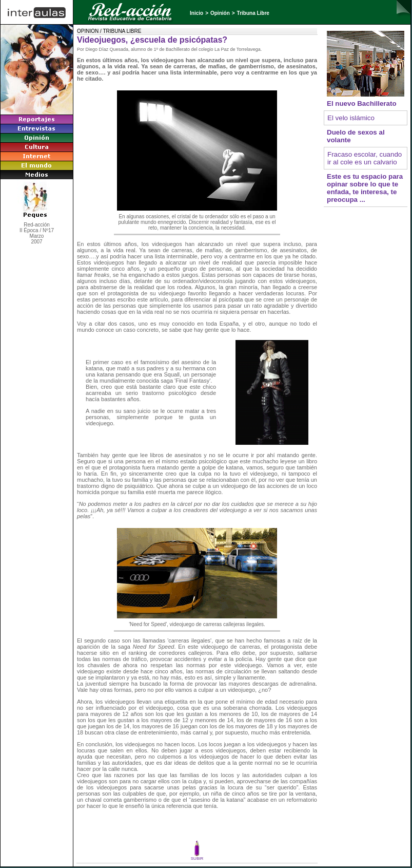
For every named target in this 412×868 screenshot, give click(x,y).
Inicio (197, 13)
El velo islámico (351, 118)
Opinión (220, 13)
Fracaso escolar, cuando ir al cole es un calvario (365, 158)
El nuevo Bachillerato (362, 103)
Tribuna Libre (253, 13)
